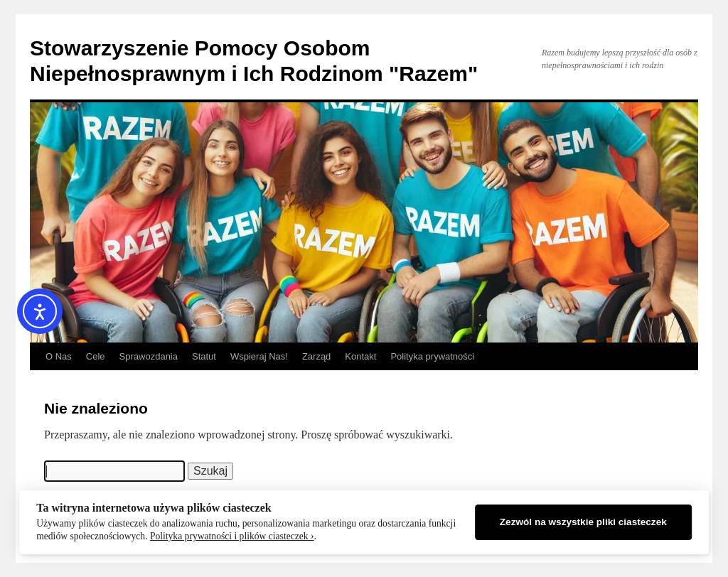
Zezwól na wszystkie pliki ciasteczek (583, 522)
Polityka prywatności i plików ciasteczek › (232, 536)
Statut (204, 356)
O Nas (59, 356)
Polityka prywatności (432, 356)
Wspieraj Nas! (259, 356)
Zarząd (316, 356)
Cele (96, 356)
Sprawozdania (149, 356)
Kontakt (360, 356)
